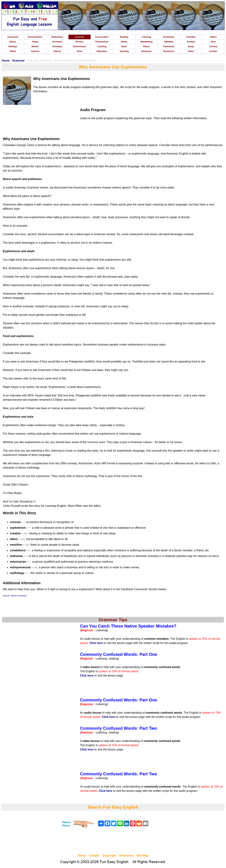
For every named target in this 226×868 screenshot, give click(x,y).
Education (102, 51)
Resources (169, 51)
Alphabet (169, 42)
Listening (146, 37)
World (13, 51)
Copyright (109, 856)
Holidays (13, 47)
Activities (191, 37)
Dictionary (146, 51)
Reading (124, 37)
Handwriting (146, 42)
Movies (35, 47)
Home (6, 61)
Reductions (57, 37)
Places (146, 47)
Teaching (124, 51)
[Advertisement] (113, 841)
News (124, 47)
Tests (213, 42)
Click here (96, 643)
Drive (80, 51)
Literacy (213, 47)
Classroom (13, 37)
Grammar (80, 37)
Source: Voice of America (15, 596)
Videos (213, 37)
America (35, 51)
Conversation (102, 37)
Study (191, 47)
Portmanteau (102, 42)
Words (124, 42)
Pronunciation (35, 37)
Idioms (13, 42)
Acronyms (57, 42)
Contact (213, 51)
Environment (80, 47)
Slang (35, 42)
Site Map (142, 856)
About (191, 51)
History (57, 51)
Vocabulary (169, 37)
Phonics (80, 42)
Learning (102, 47)
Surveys (191, 42)
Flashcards (169, 47)
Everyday (57, 47)
